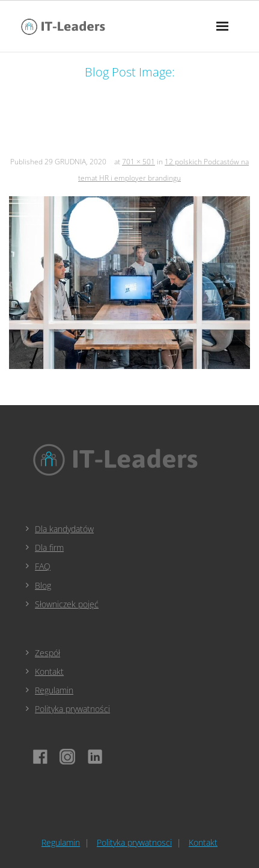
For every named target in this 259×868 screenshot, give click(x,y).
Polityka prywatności (72, 709)
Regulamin (54, 690)
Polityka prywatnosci (134, 842)
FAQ (43, 566)
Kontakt (49, 671)
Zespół (47, 653)
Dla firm (49, 547)
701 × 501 (139, 162)
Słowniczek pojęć (67, 604)
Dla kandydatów (64, 529)
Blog (43, 585)
